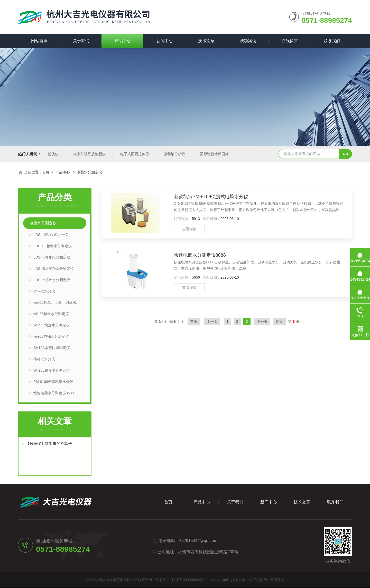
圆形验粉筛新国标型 (216, 154)
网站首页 (39, 41)
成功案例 (248, 41)
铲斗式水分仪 (44, 291)
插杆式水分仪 (44, 359)
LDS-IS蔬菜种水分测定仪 (54, 269)
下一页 (262, 322)
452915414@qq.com (198, 541)
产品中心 (122, 41)
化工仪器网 (258, 580)
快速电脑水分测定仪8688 (54, 393)
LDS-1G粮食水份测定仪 (53, 246)
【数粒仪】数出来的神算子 (49, 444)
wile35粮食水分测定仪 (51, 314)
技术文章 (206, 41)
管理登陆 (277, 580)
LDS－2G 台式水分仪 (51, 235)
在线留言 (289, 41)
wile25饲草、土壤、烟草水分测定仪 (60, 303)
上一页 (212, 322)
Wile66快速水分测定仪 (52, 325)
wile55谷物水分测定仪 (51, 337)
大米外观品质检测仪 (89, 154)
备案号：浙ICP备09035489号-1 (180, 580)
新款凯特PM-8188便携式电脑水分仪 (211, 197)
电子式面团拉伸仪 (135, 154)
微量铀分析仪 (174, 154)
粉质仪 (53, 154)
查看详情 (189, 229)
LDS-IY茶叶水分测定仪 (52, 280)
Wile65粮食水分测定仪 (52, 371)
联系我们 (331, 41)
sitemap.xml (218, 580)
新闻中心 (164, 41)
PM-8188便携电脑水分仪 (53, 382)
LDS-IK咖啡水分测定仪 (52, 258)
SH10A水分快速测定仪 (52, 348)
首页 (46, 172)
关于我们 (81, 41)
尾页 (280, 322)
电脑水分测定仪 (43, 223)
